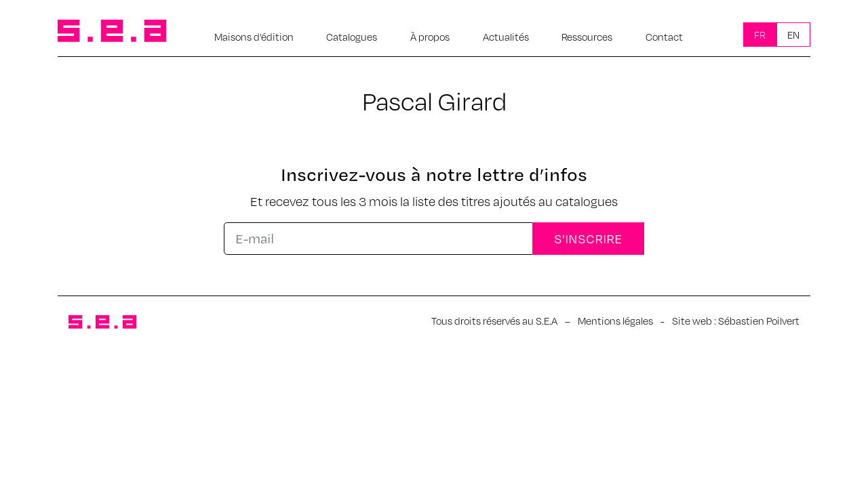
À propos (430, 37)
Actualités (506, 37)
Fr (760, 35)
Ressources (587, 37)
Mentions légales (615, 321)
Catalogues (352, 37)
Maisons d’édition (254, 37)
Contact (664, 37)
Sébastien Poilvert (759, 321)
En (793, 35)
